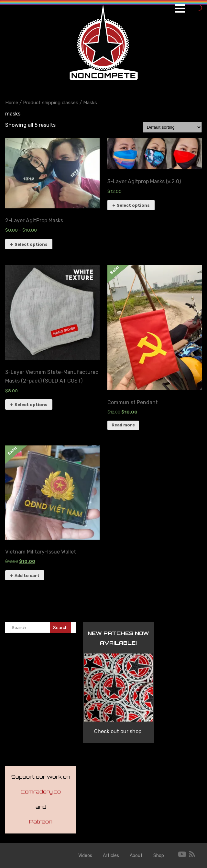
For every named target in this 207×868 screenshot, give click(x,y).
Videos (85, 856)
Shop (159, 856)
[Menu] (180, 9)
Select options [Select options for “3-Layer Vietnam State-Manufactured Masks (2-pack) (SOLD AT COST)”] (31, 405)
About (136, 856)
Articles (111, 856)
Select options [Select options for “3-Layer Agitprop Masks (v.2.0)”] (133, 205)
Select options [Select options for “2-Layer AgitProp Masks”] (31, 244)
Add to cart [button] (27, 576)
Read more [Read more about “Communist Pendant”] (123, 425)
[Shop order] (172, 127)
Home (12, 103)
